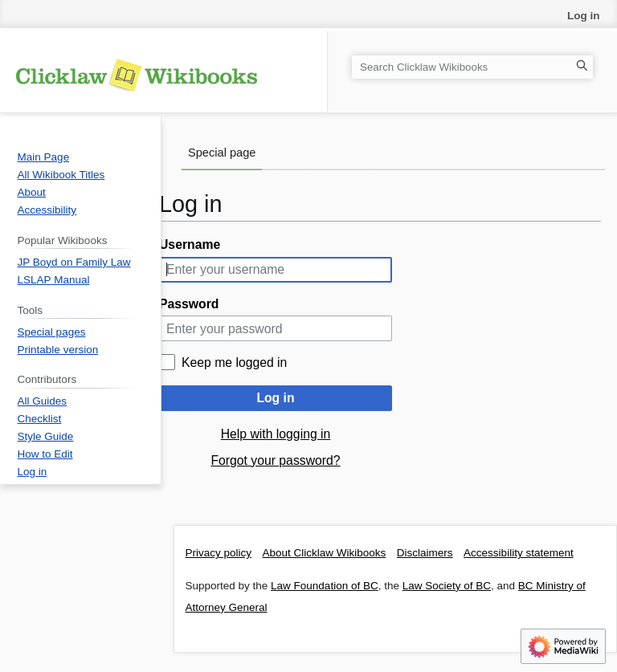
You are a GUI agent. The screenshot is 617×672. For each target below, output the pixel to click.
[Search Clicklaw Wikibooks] (472, 67)
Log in (275, 398)
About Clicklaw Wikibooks (325, 553)
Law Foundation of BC (325, 586)
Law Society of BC (447, 586)
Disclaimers (425, 553)
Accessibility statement (519, 553)
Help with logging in (276, 434)
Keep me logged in (234, 362)
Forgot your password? (275, 460)
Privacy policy (219, 553)
